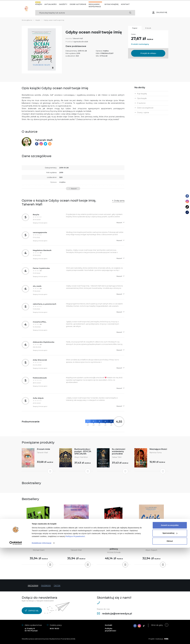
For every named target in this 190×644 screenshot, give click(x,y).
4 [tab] (96, 575)
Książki (39, 4)
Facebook (46, 585)
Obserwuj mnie (76, 547)
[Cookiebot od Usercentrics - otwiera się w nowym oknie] (16, 639)
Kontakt (125, 4)
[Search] (80, 13)
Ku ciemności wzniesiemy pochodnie (119, 451)
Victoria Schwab (114, 552)
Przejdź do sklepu (148, 53)
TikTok (57, 585)
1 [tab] (90, 575)
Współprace (95, 7)
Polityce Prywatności (75, 633)
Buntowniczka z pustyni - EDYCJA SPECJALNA (83, 451)
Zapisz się (32, 611)
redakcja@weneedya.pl (115, 614)
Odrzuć (170, 637)
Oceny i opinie (143, 113)
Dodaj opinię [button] (119, 201)
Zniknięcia (39, 547)
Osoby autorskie (78, 4)
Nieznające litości (158, 449)
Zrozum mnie (43, 449)
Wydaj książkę (111, 4)
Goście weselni (151, 547)
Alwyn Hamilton (81, 457)
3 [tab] (94, 575)
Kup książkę (142, 94)
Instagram (33, 585)
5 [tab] (98, 575)
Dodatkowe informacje (42, 639)
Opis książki (142, 98)
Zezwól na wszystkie (170, 621)
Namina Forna (156, 453)
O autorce (141, 103)
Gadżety (63, 4)
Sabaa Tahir (117, 457)
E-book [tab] (148, 28)
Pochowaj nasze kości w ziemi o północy (114, 548)
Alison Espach (151, 550)
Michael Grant (39, 550)
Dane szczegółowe (145, 108)
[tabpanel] (39, 535)
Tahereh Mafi (78, 38)
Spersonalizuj (170, 629)
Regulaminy (94, 4)
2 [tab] (92, 575)
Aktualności (51, 4)
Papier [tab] (135, 28)
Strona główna (27, 20)
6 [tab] (100, 575)
